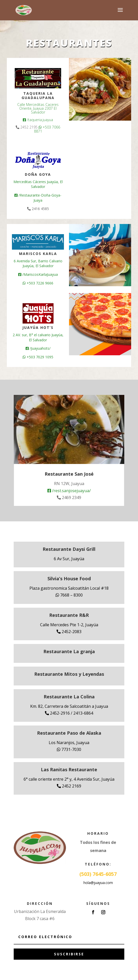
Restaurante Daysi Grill (69, 549)
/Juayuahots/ (38, 348)
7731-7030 (69, 749)
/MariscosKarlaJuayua (38, 274)
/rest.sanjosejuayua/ (69, 491)
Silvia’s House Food (69, 579)
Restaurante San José (69, 474)
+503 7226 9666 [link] (38, 283)
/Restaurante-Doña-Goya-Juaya (38, 198)
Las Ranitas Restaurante (69, 769)
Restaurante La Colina (69, 697)
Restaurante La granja (69, 651)
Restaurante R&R (69, 615)
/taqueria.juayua (38, 120)
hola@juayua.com (98, 883)
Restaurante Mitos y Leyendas (69, 674)
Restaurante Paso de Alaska (69, 733)
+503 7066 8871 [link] (47, 129)
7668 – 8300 (69, 595)
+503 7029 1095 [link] (38, 357)
